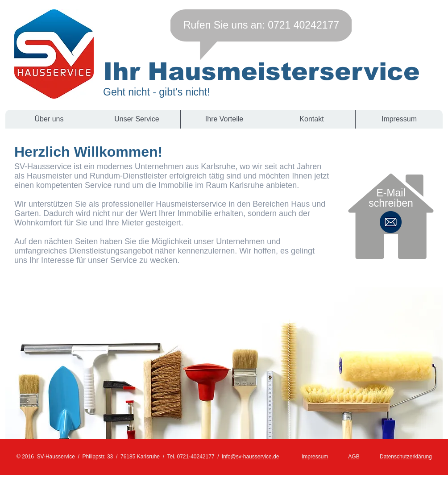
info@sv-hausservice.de (250, 457)
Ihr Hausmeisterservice (261, 71)
